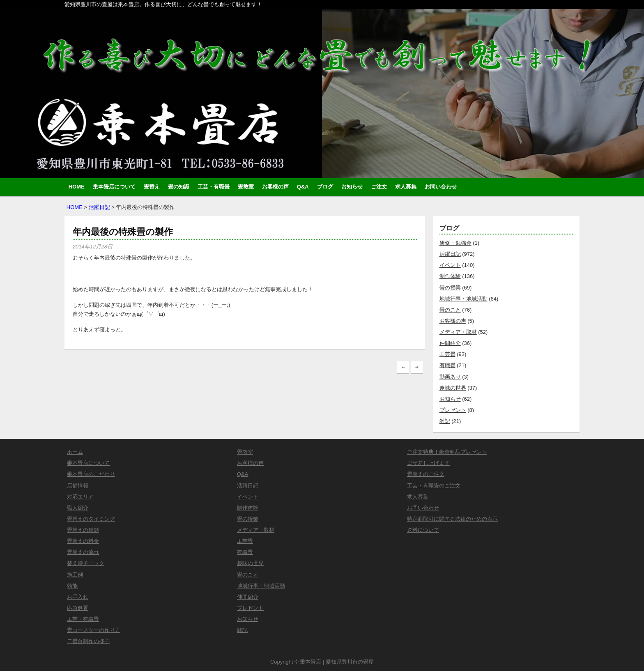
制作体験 (450, 276)
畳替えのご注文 (426, 474)
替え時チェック (86, 563)
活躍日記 (99, 207)
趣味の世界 (453, 388)
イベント (450, 265)
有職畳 (447, 365)
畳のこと (450, 310)
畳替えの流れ (83, 552)
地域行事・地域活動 (463, 299)
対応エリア (80, 497)
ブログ (325, 187)
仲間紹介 (450, 343)
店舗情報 (78, 486)
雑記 (445, 421)
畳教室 (246, 187)
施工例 (75, 575)
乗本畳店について (114, 187)
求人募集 (406, 187)
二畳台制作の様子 (88, 641)
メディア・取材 (458, 332)
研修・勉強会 (455, 243)
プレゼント (453, 410)
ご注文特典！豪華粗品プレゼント (447, 452)
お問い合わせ (441, 187)
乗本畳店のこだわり (91, 474)
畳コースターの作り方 (94, 630)
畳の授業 (450, 288)
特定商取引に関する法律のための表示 (452, 519)
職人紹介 (78, 508)
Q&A (303, 187)
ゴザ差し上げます (428, 463)
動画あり (450, 377)
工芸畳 (447, 354)
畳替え (152, 187)
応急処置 (78, 608)
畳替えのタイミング (91, 519)
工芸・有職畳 (214, 187)
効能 (72, 586)
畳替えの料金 (83, 541)
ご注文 (379, 187)
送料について (423, 530)
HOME (77, 187)
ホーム (75, 452)
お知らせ (352, 187)
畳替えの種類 (83, 530)
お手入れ (78, 597)
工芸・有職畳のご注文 (434, 486)
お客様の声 (275, 187)
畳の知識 (179, 187)
